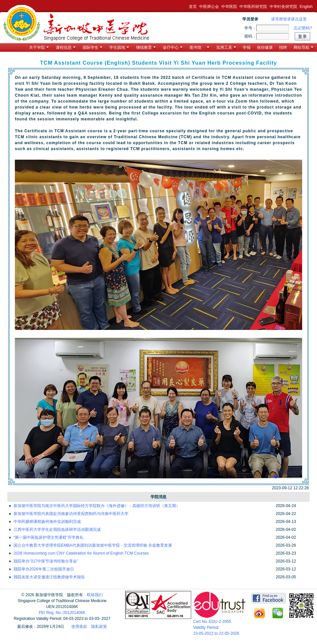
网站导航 (303, 48)
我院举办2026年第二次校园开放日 (44, 569)
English (306, 7)
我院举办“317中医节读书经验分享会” (46, 561)
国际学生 (92, 48)
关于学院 (39, 48)
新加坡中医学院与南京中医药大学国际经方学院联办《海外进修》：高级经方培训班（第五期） (97, 506)
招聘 (283, 48)
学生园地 (119, 48)
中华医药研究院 (253, 7)
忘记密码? (303, 28)
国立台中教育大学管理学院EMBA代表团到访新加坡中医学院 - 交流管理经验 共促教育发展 (93, 545)
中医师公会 (209, 7)
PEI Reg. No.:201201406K (62, 613)
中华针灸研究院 (283, 7)
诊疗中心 (173, 48)
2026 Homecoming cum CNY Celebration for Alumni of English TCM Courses (81, 553)
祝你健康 (265, 48)
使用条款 (79, 627)
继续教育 (146, 48)
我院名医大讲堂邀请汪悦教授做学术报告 (49, 577)
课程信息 (66, 48)
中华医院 (229, 7)
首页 (193, 7)
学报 (247, 48)
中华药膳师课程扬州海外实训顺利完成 (47, 522)
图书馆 (199, 48)
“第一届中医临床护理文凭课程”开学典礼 (49, 537)
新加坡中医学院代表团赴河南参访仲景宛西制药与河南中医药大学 (71, 514)
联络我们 (95, 595)
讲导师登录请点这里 (289, 19)
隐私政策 (99, 627)
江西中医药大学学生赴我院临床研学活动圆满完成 (57, 530)
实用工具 (226, 48)
